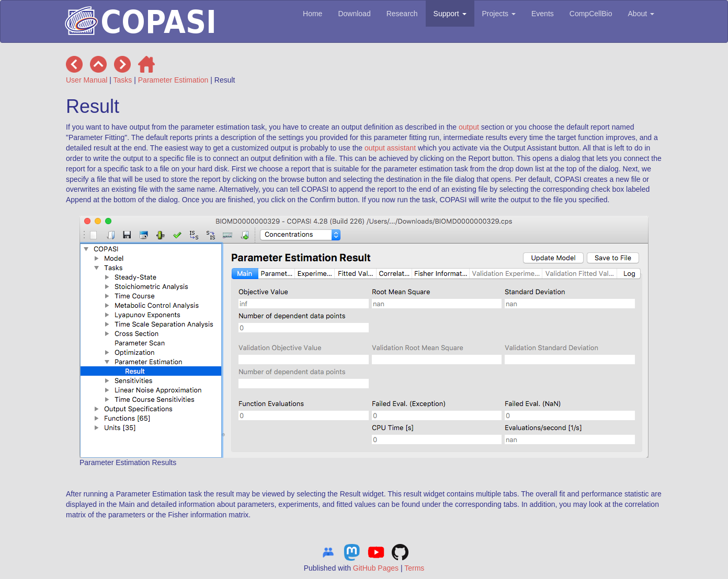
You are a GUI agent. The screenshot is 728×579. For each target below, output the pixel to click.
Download (354, 14)
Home (312, 14)
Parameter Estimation (173, 80)
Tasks (123, 80)
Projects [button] (499, 14)
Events (543, 14)
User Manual (87, 80)
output (469, 127)
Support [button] (450, 14)
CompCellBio (591, 14)
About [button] (641, 14)
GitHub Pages (376, 568)
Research (402, 14)
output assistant (390, 148)
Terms (414, 568)
